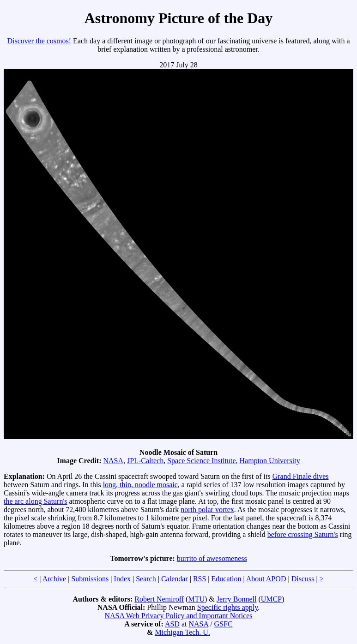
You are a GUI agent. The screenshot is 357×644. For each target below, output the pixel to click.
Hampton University (270, 461)
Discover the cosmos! (39, 41)
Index (122, 579)
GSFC (224, 624)
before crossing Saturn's (303, 534)
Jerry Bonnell (237, 599)
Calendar (175, 579)
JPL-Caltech (145, 461)
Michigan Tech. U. (182, 632)
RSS (200, 579)
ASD (172, 624)
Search (146, 579)
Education (227, 579)
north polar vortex (207, 510)
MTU (196, 599)
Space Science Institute (201, 461)
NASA (113, 461)
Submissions (90, 579)
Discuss (303, 579)
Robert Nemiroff (159, 599)
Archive (54, 579)
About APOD (266, 579)
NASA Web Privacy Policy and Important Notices (178, 616)
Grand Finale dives (301, 476)
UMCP (271, 599)
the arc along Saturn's (36, 501)
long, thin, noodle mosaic (140, 485)
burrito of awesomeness (212, 558)
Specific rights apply (227, 607)
